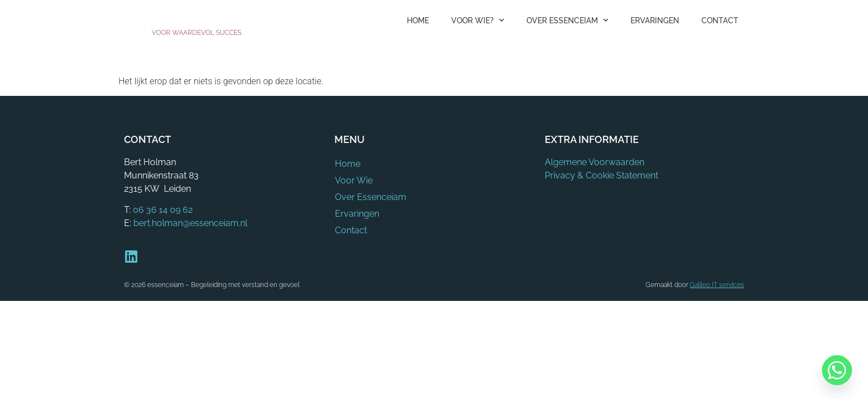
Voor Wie (353, 180)
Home (418, 21)
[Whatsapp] (837, 370)
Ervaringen (655, 21)
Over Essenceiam (567, 21)
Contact (720, 21)
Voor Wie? (478, 21)
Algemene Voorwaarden (595, 162)
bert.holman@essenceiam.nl (190, 223)
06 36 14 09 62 (163, 210)
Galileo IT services (717, 285)
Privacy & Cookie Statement (601, 175)
